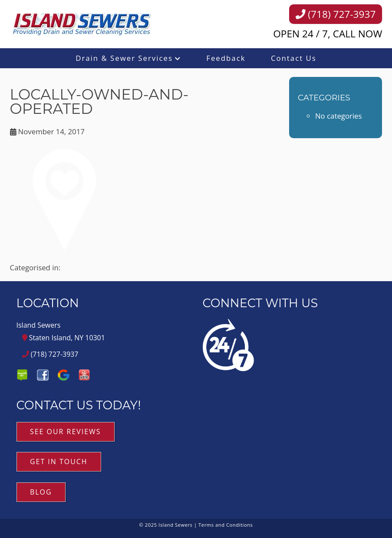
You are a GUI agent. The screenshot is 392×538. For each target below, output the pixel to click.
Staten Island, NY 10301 (64, 338)
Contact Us (294, 58)
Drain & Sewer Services (124, 58)
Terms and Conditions (226, 525)
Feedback (226, 58)
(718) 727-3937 (336, 14)
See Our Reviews (66, 432)
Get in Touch (59, 462)
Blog (41, 492)
